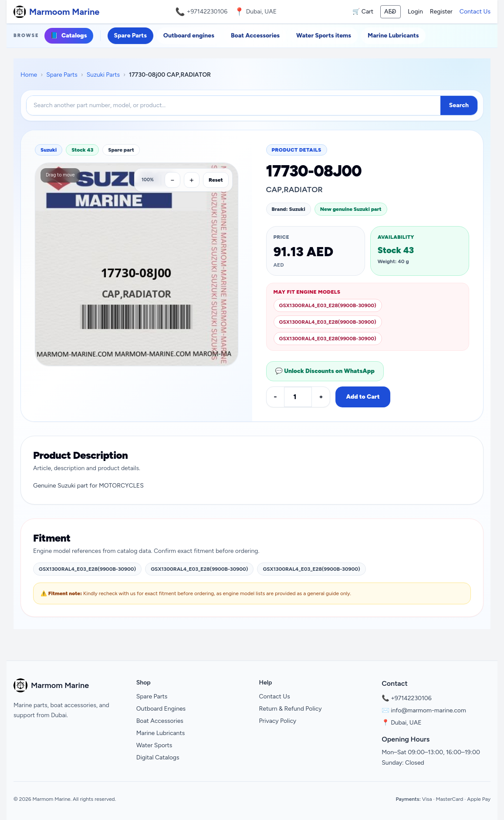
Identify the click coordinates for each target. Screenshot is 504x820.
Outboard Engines (161, 709)
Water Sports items (324, 36)
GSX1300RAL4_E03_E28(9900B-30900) (328, 305)
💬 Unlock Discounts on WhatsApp (325, 371)
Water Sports (154, 745)
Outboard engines (189, 36)
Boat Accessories (255, 36)
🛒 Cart (363, 12)
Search (459, 105)
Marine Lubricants (393, 36)
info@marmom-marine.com (428, 710)
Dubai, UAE (406, 723)
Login (415, 12)
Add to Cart (363, 397)
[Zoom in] (192, 180)
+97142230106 (207, 12)
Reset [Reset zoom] (216, 180)
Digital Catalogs (158, 757)
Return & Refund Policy (291, 709)
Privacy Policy (278, 721)
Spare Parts (130, 36)
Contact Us (475, 12)
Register (441, 12)
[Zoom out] (173, 180)
